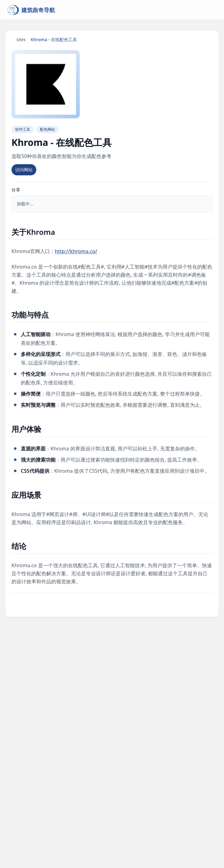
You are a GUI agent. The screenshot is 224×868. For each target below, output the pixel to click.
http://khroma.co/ (76, 251)
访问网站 (24, 170)
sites (21, 39)
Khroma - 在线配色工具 (54, 39)
